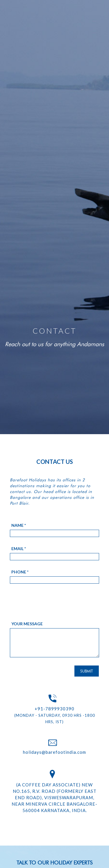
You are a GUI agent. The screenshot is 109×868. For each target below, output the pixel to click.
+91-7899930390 (54, 709)
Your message (27, 624)
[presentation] (54, 607)
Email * (19, 549)
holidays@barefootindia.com (54, 752)
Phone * (20, 572)
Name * (19, 525)
